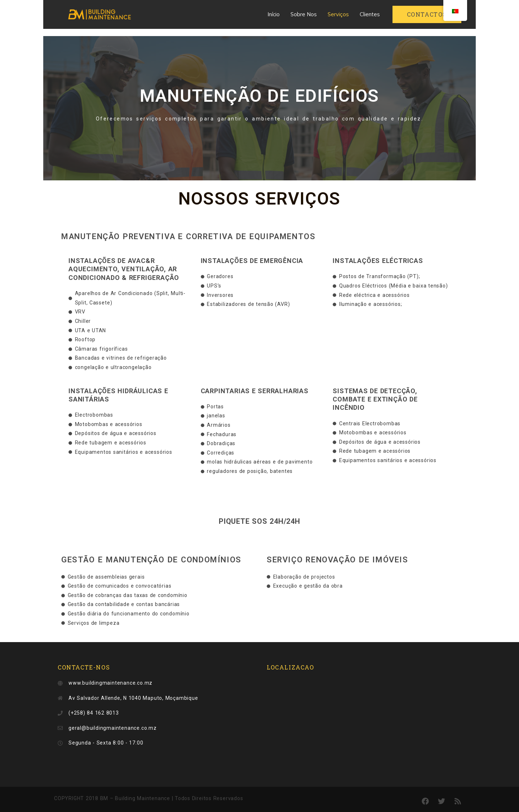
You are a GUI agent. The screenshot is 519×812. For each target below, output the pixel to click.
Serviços (338, 14)
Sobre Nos (304, 14)
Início (274, 14)
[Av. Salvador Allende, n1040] (364, 722)
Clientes (370, 14)
